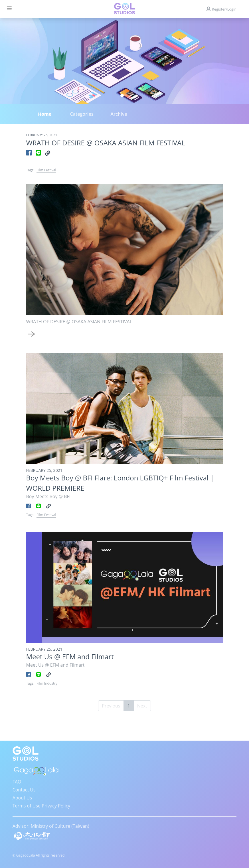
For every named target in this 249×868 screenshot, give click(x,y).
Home (44, 114)
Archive (119, 114)
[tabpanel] (124, 61)
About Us (22, 798)
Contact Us (24, 790)
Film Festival (46, 170)
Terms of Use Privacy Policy (41, 806)
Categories (82, 114)
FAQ (17, 782)
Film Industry (47, 683)
